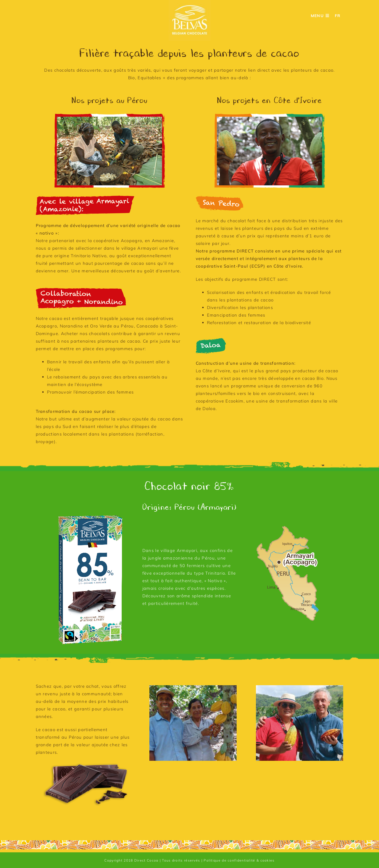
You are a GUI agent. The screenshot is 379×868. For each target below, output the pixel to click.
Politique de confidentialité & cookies (239, 860)
